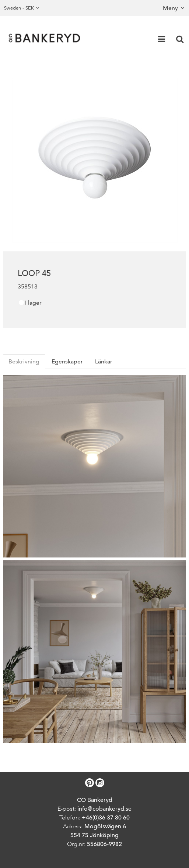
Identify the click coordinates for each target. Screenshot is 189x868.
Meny (170, 8)
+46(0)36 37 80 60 (106, 818)
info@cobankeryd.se (104, 809)
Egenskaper (67, 361)
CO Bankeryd (95, 800)
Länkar (104, 361)
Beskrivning (24, 361)
